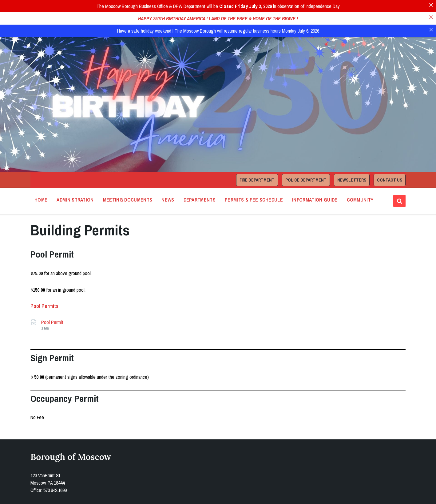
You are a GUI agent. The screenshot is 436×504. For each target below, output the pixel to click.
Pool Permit (52, 303)
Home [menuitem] (41, 181)
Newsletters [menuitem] (352, 161)
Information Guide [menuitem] (315, 181)
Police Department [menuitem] (306, 161)
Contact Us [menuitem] (390, 161)
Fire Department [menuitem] (257, 161)
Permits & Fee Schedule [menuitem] (254, 181)
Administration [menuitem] (75, 181)
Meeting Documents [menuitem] (128, 181)
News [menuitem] (168, 181)
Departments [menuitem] (200, 181)
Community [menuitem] (360, 181)
